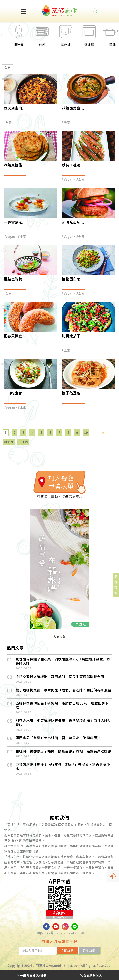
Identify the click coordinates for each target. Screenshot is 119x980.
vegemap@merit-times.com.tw (60, 933)
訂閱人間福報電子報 (59, 941)
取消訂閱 (91, 951)
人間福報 (59, 637)
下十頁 (24, 442)
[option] (13, 38)
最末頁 (9, 442)
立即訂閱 (72, 951)
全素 (8, 67)
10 (86, 432)
